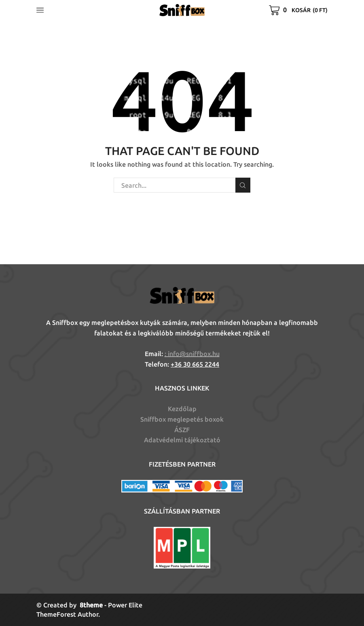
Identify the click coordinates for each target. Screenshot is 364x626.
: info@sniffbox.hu (192, 354)
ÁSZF (182, 430)
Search (243, 185)
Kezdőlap (182, 409)
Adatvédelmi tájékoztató (182, 440)
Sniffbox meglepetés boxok (182, 419)
